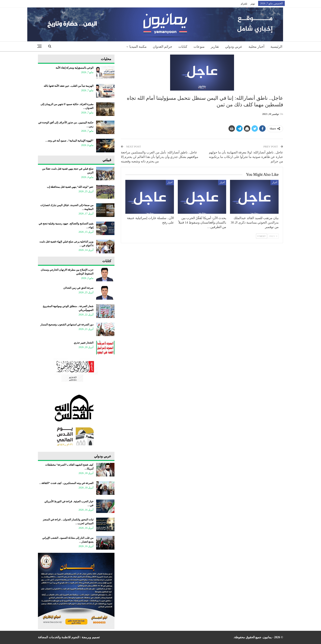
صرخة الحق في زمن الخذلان (78, 288)
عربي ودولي (234, 47)
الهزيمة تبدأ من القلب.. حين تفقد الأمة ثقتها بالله (69, 86)
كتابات (183, 47)
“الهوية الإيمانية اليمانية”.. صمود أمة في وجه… (69, 141)
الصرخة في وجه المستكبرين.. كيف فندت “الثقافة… (66, 483)
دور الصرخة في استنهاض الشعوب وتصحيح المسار (67, 325)
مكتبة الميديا (138, 47)
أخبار (275, 182)
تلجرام (244, 4)
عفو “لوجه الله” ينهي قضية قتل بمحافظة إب (70, 187)
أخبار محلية (256, 47)
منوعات (199, 47)
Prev (273, 236)
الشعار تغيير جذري (84, 343)
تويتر (253, 4)
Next (262, 236)
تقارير (215, 47)
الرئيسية (276, 47)
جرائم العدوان (163, 47)
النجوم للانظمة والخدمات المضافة (59, 637)
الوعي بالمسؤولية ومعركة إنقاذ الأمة (74, 68)
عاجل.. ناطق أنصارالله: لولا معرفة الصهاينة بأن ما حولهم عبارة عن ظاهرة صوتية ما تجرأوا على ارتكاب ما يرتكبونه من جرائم (246, 157)
